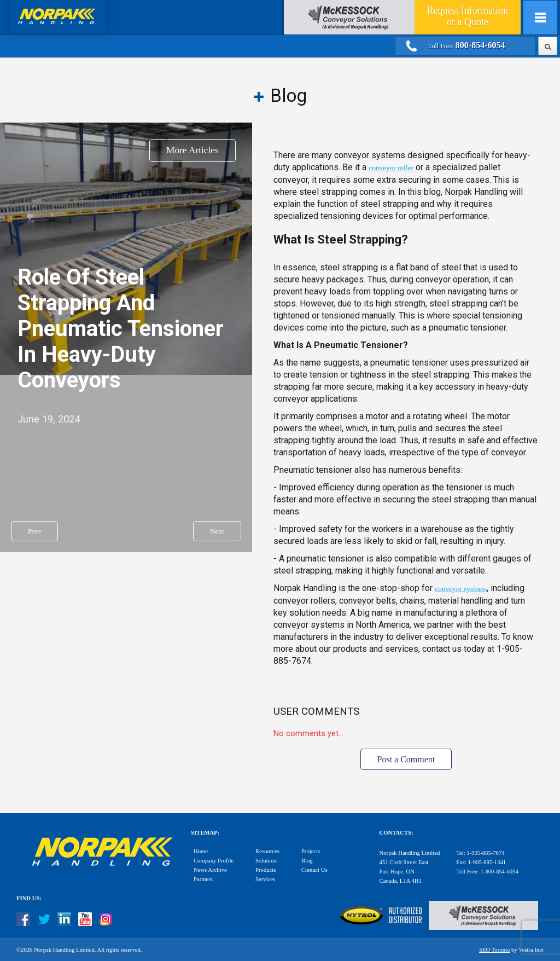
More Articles (192, 150)
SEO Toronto (494, 950)
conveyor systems (461, 589)
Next (217, 531)
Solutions (266, 861)
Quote (468, 16)
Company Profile (214, 861)
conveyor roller (391, 168)
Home (201, 851)
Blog (307, 861)
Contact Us (314, 870)
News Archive (210, 870)
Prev (34, 531)
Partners (203, 879)
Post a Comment (406, 759)
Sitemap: (205, 833)
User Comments (316, 711)
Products (266, 870)
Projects (311, 851)
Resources (267, 851)
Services (265, 879)
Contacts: (396, 833)
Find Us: (29, 898)
